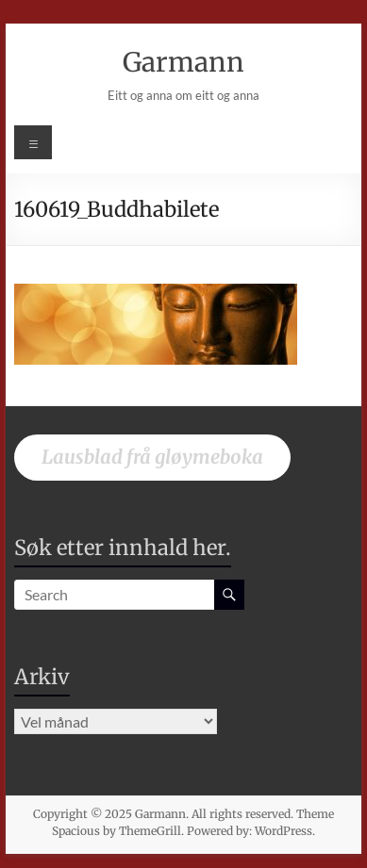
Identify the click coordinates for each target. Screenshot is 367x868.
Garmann (183, 62)
